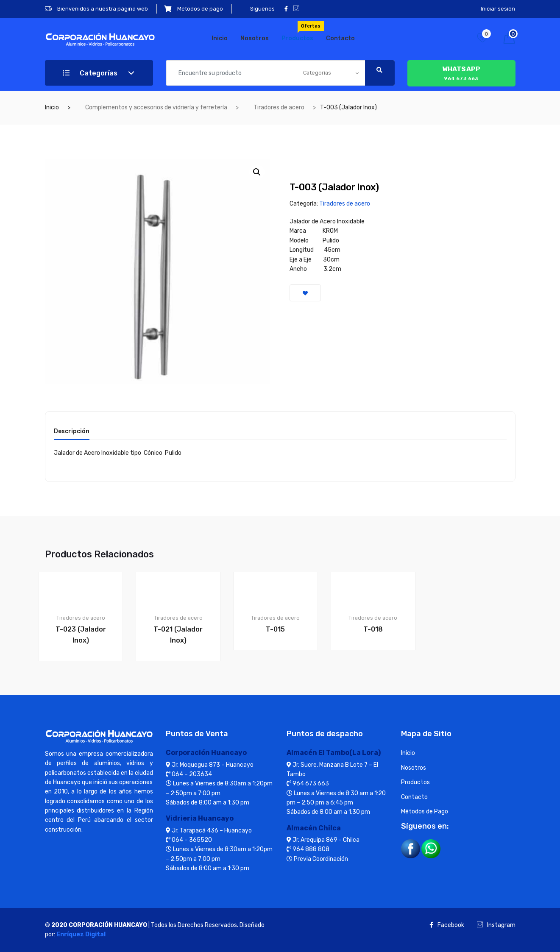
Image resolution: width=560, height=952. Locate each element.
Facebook (447, 925)
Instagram (496, 925)
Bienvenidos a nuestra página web (96, 9)
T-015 (275, 629)
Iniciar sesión (498, 9)
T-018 (373, 629)
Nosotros (255, 38)
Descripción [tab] (72, 432)
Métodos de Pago (425, 811)
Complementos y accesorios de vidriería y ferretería (156, 107)
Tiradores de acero (279, 107)
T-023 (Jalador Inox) (81, 635)
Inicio (220, 38)
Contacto (340, 38)
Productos (301, 32)
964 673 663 (461, 73)
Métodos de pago (194, 9)
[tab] (72, 434)
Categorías (90, 73)
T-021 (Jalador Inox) (178, 635)
